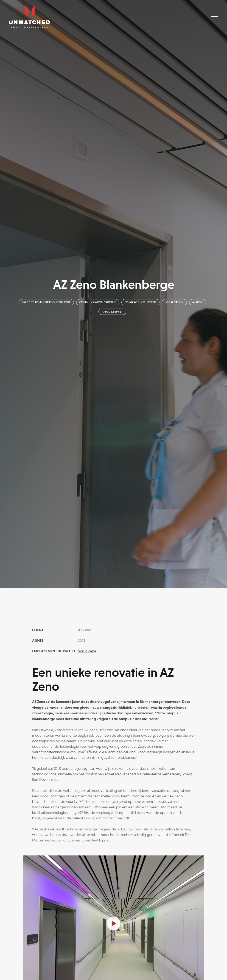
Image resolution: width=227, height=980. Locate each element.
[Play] (114, 923)
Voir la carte (87, 651)
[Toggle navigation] (214, 17)
